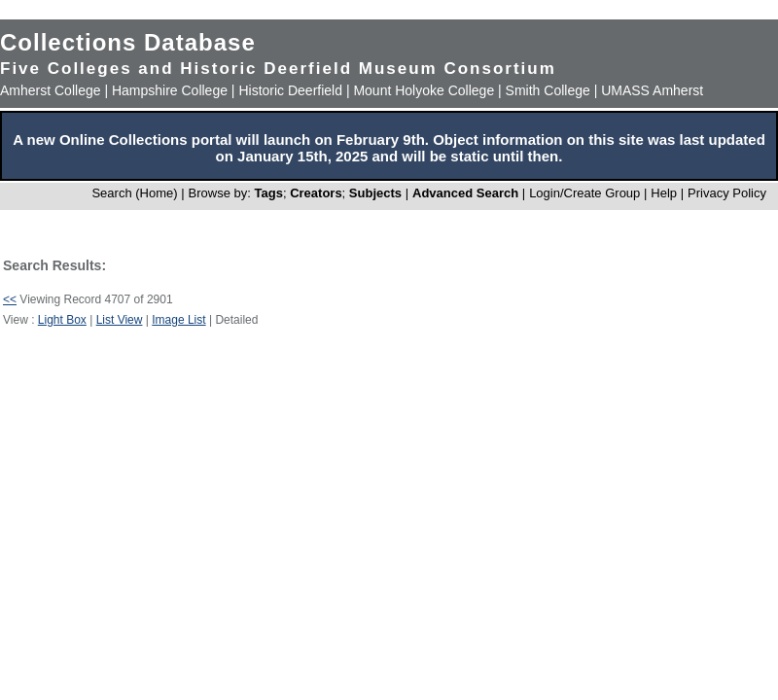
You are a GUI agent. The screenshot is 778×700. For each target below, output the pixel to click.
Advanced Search (465, 193)
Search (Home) (134, 193)
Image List (178, 320)
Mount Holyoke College (424, 90)
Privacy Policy (727, 193)
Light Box (62, 320)
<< (10, 299)
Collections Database (128, 42)
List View (120, 320)
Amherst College (51, 90)
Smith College (548, 90)
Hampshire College (170, 90)
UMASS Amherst (652, 90)
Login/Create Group (586, 193)
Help (664, 193)
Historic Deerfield (290, 90)
